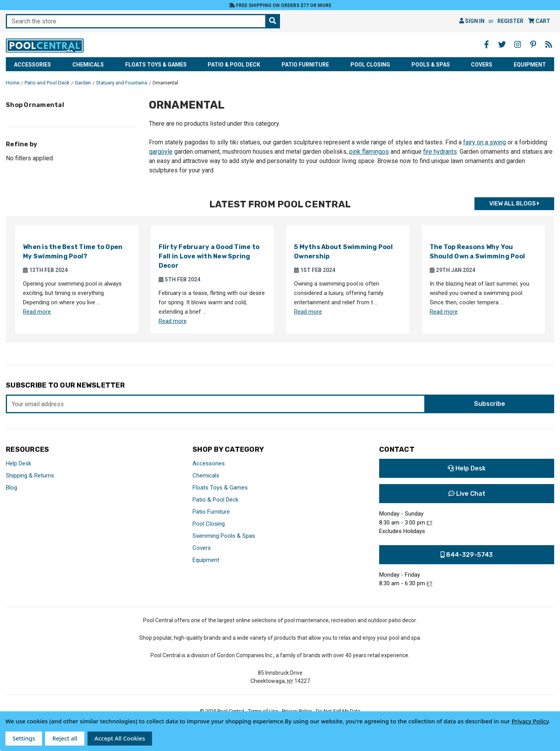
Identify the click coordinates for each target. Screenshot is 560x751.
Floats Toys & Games (156, 65)
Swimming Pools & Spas (224, 536)
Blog (11, 488)
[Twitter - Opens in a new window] (502, 44)
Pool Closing (370, 65)
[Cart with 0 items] (539, 21)
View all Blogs (514, 204)
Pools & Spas (431, 65)
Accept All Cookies (120, 738)
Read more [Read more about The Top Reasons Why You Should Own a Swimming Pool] (444, 312)
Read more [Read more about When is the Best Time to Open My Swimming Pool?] (37, 312)
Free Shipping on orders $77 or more (280, 5)
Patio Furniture (305, 65)
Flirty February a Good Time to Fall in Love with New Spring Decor (209, 256)
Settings (24, 738)
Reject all (65, 738)
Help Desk (18, 463)
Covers (482, 65)
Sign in (472, 21)
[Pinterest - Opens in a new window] (533, 44)
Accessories (32, 65)
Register (510, 21)
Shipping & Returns (30, 476)
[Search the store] (273, 21)
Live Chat (467, 494)
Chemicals (88, 65)
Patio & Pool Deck (234, 65)
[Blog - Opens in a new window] (549, 44)
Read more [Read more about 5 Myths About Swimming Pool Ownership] (308, 312)
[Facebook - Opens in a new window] (486, 44)
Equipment (530, 65)
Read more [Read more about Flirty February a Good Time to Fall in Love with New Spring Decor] (173, 321)
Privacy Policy (530, 721)
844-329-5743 (467, 555)
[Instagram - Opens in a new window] (518, 44)
